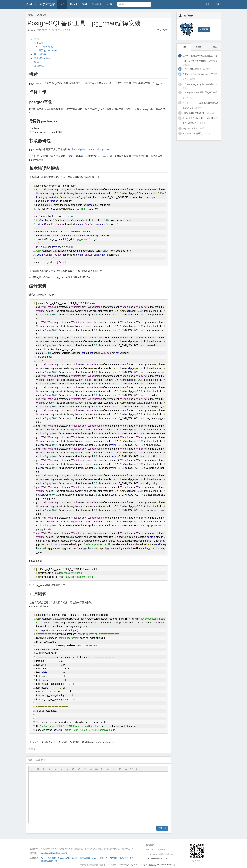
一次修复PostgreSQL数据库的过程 (198, 84)
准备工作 (39, 43)
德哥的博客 (85, 858)
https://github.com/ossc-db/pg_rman (91, 149)
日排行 (184, 47)
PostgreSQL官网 (48, 858)
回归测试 (39, 66)
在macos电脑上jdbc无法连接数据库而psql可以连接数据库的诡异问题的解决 (200, 58)
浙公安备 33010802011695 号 (162, 865)
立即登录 (204, 29)
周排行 (199, 47)
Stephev (31, 30)
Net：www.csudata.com (157, 859)
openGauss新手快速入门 (194, 113)
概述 (36, 39)
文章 (62, 4)
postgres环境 (46, 47)
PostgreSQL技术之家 (40, 4)
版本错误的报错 (42, 58)
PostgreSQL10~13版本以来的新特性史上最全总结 (200, 105)
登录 (217, 4)
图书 (109, 4)
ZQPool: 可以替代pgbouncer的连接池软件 (200, 77)
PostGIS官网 (111, 858)
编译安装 (39, 62)
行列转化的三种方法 (192, 69)
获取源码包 (40, 54)
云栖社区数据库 (126, 858)
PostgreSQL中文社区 (68, 858)
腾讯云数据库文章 (49, 861)
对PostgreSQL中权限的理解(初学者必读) (200, 95)
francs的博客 (98, 858)
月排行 (214, 47)
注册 (207, 4)
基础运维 (42, 15)
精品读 (74, 4)
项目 (85, 4)
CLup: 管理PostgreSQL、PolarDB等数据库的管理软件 (200, 121)
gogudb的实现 (189, 128)
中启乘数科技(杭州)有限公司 (54, 853)
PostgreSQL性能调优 (192, 134)
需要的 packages (48, 50)
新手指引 (97, 4)
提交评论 (162, 828)
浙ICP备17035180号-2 (137, 865)
